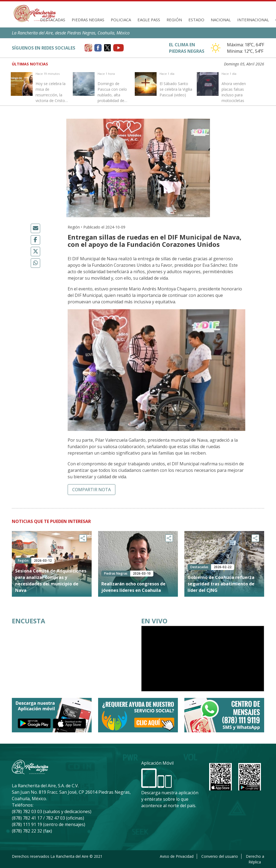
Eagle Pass (149, 20)
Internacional (253, 20)
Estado (196, 20)
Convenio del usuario (220, 856)
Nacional (221, 20)
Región (174, 20)
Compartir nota (92, 490)
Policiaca (121, 20)
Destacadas (53, 20)
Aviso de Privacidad (177, 856)
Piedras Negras (88, 20)
